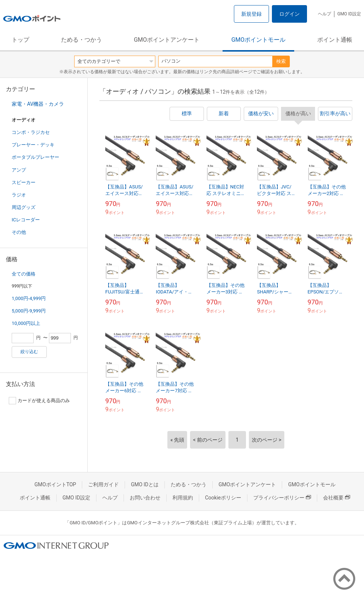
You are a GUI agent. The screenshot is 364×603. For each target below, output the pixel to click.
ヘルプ (325, 14)
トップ (20, 40)
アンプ (19, 170)
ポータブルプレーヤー (35, 157)
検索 (281, 61)
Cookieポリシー (223, 498)
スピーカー (24, 182)
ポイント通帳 (335, 40)
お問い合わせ (145, 498)
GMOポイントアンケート (167, 40)
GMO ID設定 (349, 14)
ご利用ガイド (103, 484)
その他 (19, 232)
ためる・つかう (81, 40)
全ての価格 (24, 274)
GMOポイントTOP (55, 484)
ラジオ (19, 195)
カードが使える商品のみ (39, 401)
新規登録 (251, 14)
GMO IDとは (145, 484)
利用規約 (183, 498)
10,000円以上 (26, 323)
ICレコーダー (26, 220)
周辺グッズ (24, 207)
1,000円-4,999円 (29, 298)
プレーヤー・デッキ (33, 145)
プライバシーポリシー (282, 498)
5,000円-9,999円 (29, 311)
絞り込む (29, 352)
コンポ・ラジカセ (31, 132)
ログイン (289, 14)
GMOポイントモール (258, 40)
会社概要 (337, 498)
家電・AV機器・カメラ (38, 104)
